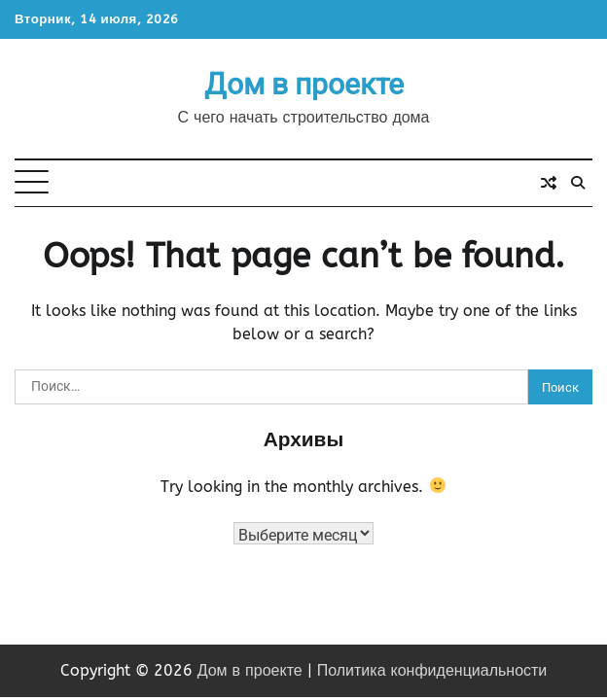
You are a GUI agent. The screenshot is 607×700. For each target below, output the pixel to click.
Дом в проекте (304, 84)
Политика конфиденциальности (432, 670)
